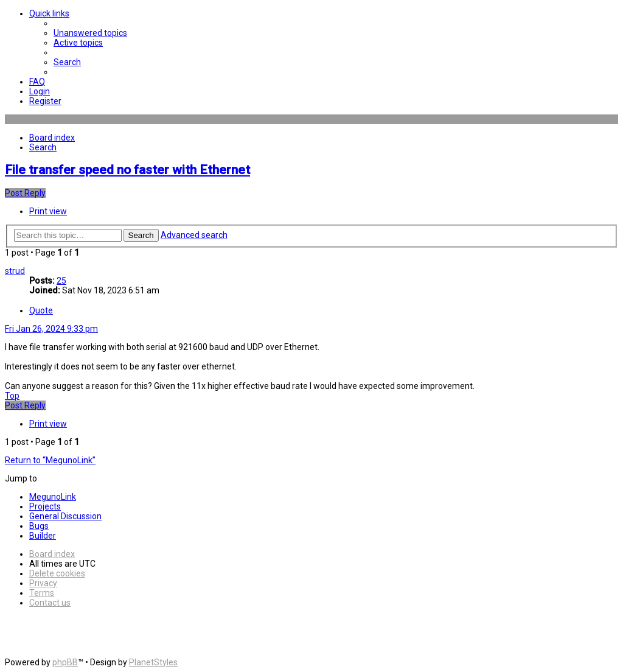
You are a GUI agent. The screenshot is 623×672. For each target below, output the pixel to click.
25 (61, 281)
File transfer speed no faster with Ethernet (127, 170)
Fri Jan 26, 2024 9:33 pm (51, 329)
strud (15, 271)
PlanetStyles (153, 662)
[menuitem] (90, 33)
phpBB (65, 662)
